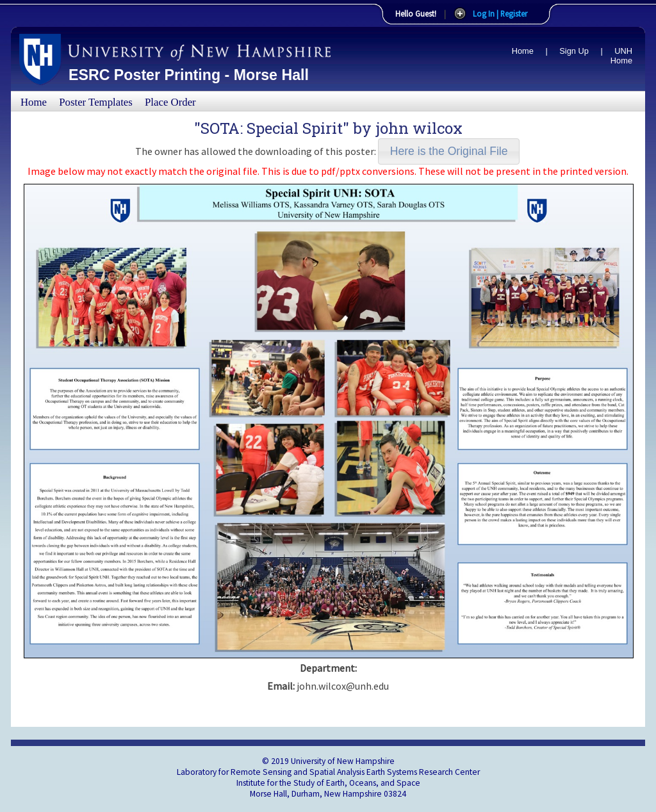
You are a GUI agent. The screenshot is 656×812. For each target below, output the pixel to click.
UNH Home (621, 56)
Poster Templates (96, 102)
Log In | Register (500, 13)
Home (523, 51)
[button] (449, 151)
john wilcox (419, 128)
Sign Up (574, 51)
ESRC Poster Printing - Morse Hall (189, 75)
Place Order (170, 102)
